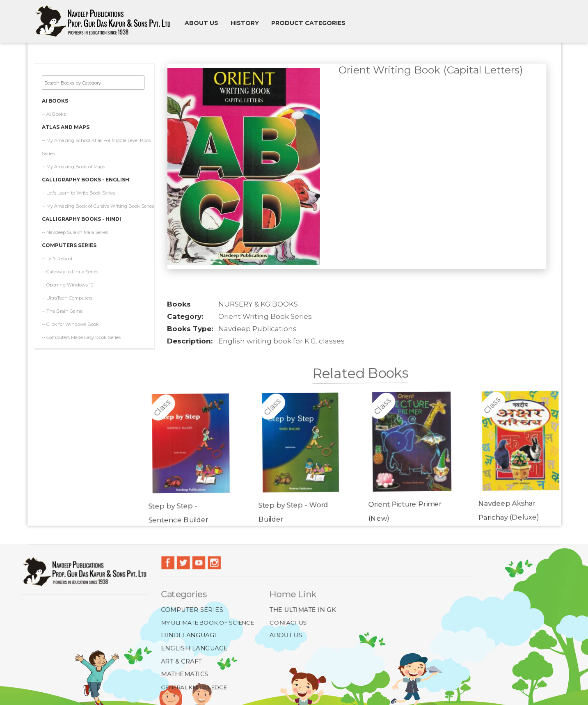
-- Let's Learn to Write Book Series (78, 192)
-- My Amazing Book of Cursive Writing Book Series (98, 205)
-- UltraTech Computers (67, 297)
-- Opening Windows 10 (67, 284)
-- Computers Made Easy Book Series (81, 336)
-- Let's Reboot (57, 257)
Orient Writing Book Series (265, 316)
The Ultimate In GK (303, 610)
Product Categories (308, 23)
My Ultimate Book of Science (207, 622)
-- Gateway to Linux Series (70, 270)
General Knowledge (194, 687)
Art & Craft (182, 661)
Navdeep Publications (257, 329)
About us (201, 23)
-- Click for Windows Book (70, 323)
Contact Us (288, 622)
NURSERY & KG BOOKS (258, 304)
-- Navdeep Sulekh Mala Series (75, 231)
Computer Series (192, 610)
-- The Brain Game (62, 310)
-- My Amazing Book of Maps (73, 165)
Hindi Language (190, 635)
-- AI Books (54, 113)
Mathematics (185, 674)
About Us (286, 635)
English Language (195, 648)
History (245, 23)
